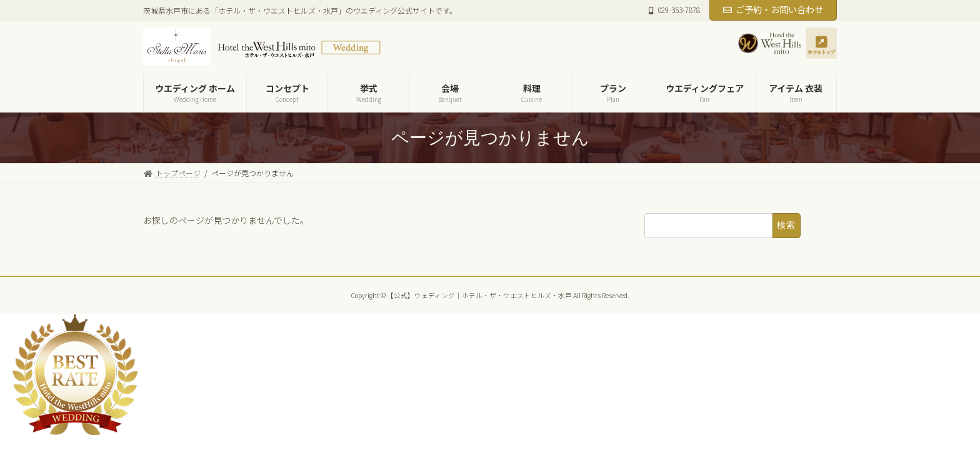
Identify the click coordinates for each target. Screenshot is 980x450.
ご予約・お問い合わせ (773, 9)
